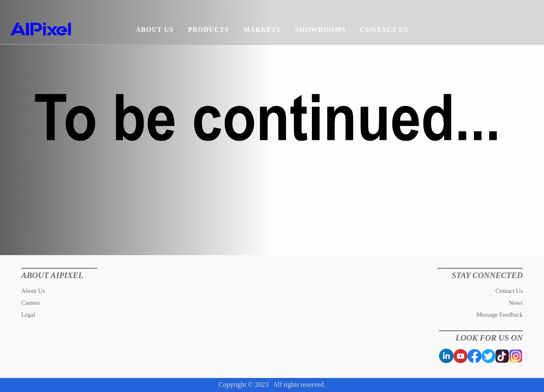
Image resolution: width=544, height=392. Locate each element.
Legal (28, 315)
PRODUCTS (208, 30)
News (516, 303)
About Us (33, 291)
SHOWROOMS (320, 30)
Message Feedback (500, 315)
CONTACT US (384, 30)
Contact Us (509, 291)
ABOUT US (154, 30)
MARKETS (262, 30)
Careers (31, 303)
